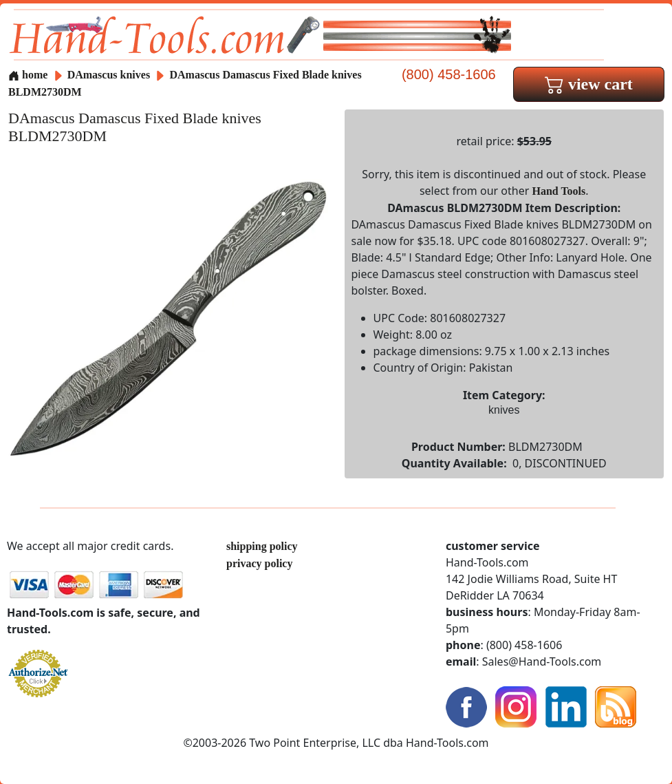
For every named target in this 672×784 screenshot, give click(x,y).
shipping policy (262, 546)
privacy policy (259, 563)
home (28, 75)
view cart (589, 84)
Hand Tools (559, 191)
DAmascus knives (109, 75)
